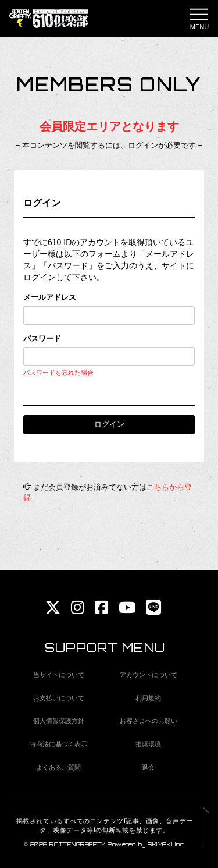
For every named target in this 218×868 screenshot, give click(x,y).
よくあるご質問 (58, 767)
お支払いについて (59, 698)
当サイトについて (59, 675)
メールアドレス (50, 297)
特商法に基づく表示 (58, 744)
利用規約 (148, 698)
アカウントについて (149, 675)
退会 (148, 767)
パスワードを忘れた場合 (58, 373)
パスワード (42, 339)
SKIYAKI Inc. (167, 844)
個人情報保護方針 (59, 721)
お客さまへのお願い (149, 721)
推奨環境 (148, 744)
